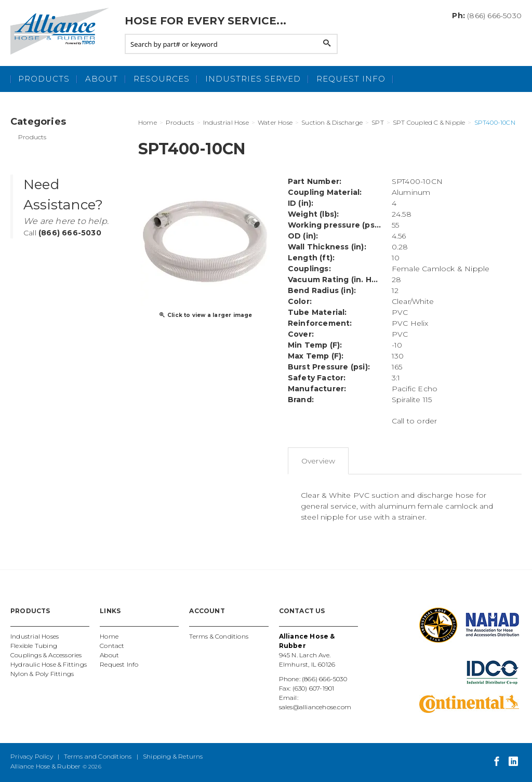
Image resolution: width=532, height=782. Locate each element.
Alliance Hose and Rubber (62, 31)
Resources (162, 79)
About (102, 79)
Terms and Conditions (98, 756)
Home (109, 636)
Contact (112, 646)
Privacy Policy (32, 756)
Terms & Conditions (219, 636)
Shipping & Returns (173, 756)
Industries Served (253, 79)
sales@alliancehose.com (315, 707)
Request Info (351, 79)
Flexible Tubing (34, 646)
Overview (318, 461)
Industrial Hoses (35, 636)
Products (44, 79)
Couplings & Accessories (46, 655)
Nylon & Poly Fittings (42, 674)
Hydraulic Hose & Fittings (49, 664)
